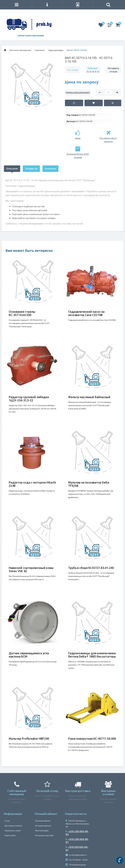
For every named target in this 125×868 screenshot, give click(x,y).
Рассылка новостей (44, 835)
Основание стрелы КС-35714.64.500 (22, 313)
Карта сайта (10, 835)
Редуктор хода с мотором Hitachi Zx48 (32, 484)
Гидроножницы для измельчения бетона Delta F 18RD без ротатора (92, 655)
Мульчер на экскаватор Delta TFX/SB (89, 484)
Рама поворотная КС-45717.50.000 (92, 739)
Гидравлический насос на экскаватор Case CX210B (86, 313)
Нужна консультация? (78, 92)
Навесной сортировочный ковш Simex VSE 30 (31, 569)
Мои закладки (42, 830)
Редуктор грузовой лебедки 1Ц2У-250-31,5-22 (29, 399)
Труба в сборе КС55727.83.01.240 (91, 568)
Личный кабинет (43, 821)
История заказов (43, 826)
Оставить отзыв (113, 70)
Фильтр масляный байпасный (89, 397)
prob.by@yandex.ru (76, 855)
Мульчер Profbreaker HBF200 (29, 739)
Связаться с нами (13, 830)
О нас (7, 821)
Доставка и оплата (13, 826)
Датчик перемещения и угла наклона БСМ (29, 655)
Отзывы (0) (31, 169)
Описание (12, 169)
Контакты (50, 169)
